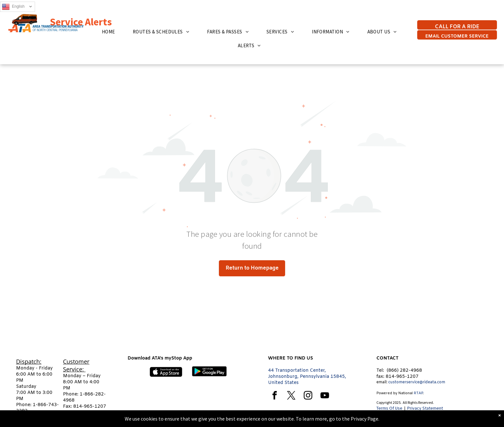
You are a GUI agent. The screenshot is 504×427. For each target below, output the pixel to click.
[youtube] (325, 396)
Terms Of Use (389, 408)
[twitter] (291, 396)
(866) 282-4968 (404, 371)
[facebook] (274, 396)
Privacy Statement (425, 408)
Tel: (380, 371)
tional (408, 393)
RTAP (418, 393)
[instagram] (308, 396)
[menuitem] (111, 32)
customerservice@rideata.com (417, 382)
